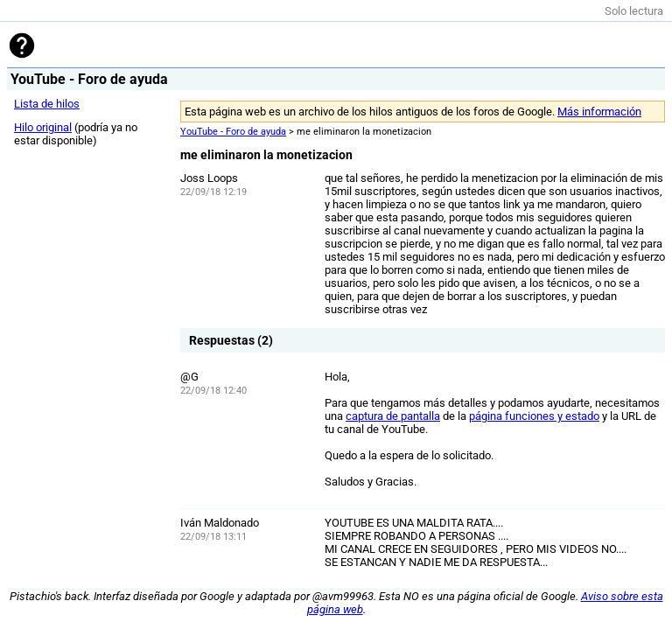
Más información (599, 112)
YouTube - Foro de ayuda (233, 132)
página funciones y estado (534, 416)
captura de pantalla (393, 416)
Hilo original (43, 127)
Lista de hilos (47, 104)
